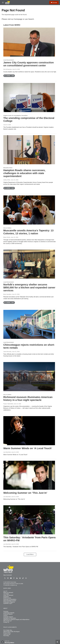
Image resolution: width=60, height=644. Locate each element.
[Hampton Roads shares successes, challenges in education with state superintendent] (29, 150)
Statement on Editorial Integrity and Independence (16, 620)
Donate (55, 3)
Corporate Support (8, 617)
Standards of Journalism (10, 618)
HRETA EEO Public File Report (11, 632)
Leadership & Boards (9, 613)
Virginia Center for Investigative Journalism (15, 116)
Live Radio (6, 594)
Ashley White (7, 180)
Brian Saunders (7, 294)
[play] (3, 642)
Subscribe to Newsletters (10, 599)
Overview (6, 611)
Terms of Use (7, 634)
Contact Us (6, 622)
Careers (5, 615)
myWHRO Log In (8, 603)
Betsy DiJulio (7, 237)
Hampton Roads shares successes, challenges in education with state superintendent (24, 173)
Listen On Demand (8, 595)
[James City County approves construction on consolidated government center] (29, 42)
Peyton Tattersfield (8, 404)
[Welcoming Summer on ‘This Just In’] (29, 475)
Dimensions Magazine (9, 602)
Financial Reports (8, 614)
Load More (30, 554)
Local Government (8, 60)
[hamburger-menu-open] (3, 3)
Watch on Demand (8, 593)
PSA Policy (6, 636)
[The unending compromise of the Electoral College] (29, 98)
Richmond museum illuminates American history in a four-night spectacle (28, 399)
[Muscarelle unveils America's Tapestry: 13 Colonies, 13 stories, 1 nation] (29, 210)
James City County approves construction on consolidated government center (29, 64)
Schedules (6, 597)
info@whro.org (14, 585)
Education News (8, 168)
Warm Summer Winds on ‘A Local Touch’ (28, 448)
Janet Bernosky (7, 352)
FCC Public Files (8, 630)
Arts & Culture (7, 228)
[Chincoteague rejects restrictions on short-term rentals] (29, 324)
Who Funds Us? (8, 621)
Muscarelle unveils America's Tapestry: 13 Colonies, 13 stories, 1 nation (28, 232)
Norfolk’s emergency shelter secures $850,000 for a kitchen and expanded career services (29, 287)
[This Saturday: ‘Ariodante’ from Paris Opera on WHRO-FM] (29, 520)
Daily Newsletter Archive (10, 601)
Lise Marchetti (7, 452)
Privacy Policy (7, 633)
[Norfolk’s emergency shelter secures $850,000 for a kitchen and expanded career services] (29, 264)
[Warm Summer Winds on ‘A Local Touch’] (29, 431)
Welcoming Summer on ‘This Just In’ (25, 493)
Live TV (5, 591)
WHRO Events (7, 598)
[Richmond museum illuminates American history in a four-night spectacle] (29, 377)
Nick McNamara (8, 69)
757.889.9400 (6, 585)
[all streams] (58, 642)
